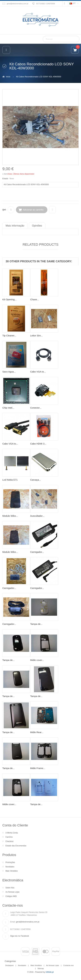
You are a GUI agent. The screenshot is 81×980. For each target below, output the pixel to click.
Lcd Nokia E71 (10, 480)
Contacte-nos (68, 965)
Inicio (8, 77)
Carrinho (9, 837)
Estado (5, 179)
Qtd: (4, 210)
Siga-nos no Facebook (20, 936)
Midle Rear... (37, 732)
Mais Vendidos (12, 871)
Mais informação (15, 226)
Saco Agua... (9, 372)
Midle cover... (37, 660)
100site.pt (50, 972)
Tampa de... (36, 624)
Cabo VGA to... (38, 372)
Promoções (10, 862)
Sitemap (41, 968)
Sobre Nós (10, 888)
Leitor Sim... (36, 336)
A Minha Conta (12, 833)
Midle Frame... (38, 768)
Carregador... (37, 552)
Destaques (9, 965)
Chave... (35, 299)
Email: (13, 922)
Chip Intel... (8, 408)
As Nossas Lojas (12, 892)
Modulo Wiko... (10, 516)
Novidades (10, 867)
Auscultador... (37, 516)
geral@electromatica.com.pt (18, 4)
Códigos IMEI (11, 896)
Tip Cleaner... (9, 336)
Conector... (36, 408)
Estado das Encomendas (16, 846)
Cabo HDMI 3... (38, 444)
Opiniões (37, 226)
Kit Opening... (9, 299)
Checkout (9, 841)
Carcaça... (35, 480)
